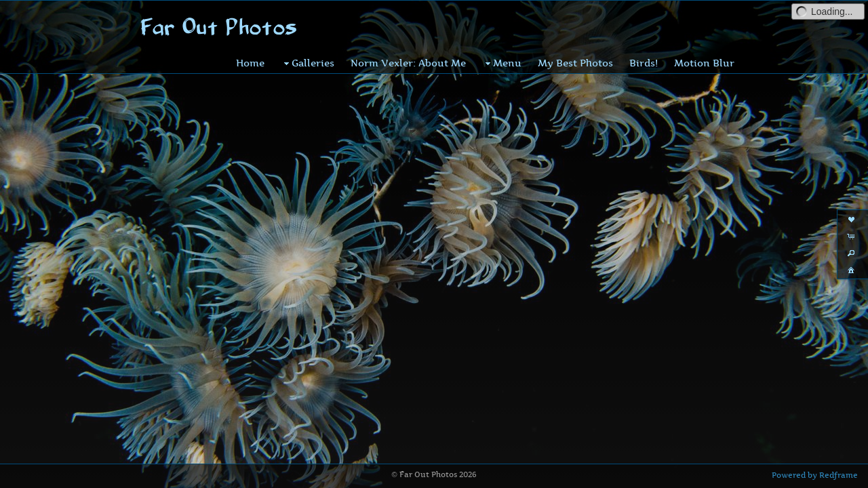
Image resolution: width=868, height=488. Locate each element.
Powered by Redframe (815, 475)
